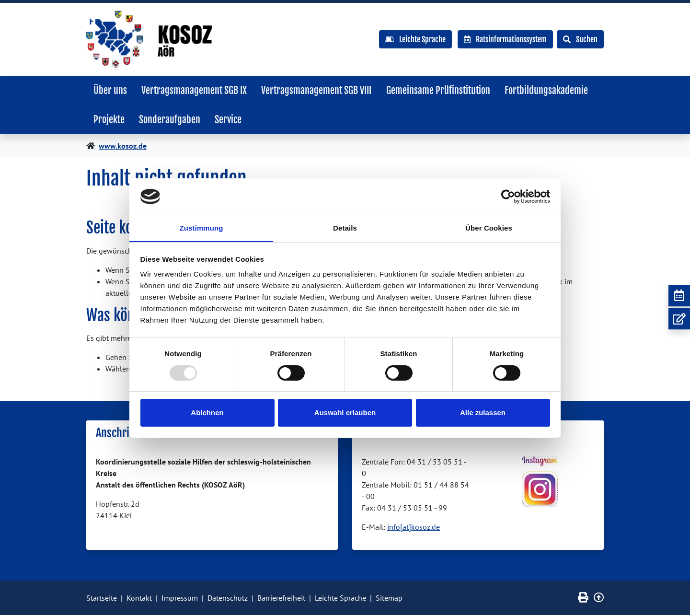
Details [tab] (345, 228)
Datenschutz (228, 599)
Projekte (109, 120)
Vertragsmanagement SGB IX (195, 90)
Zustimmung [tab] (201, 228)
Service (230, 120)
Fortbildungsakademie (550, 90)
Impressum (180, 599)
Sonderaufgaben (171, 120)
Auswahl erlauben (345, 413)
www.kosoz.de (123, 147)
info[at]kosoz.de (414, 528)
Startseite (102, 599)
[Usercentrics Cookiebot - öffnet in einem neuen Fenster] (508, 196)
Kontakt (139, 599)
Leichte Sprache (340, 599)
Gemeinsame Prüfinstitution (441, 90)
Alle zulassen (483, 413)
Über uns (111, 90)
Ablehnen (207, 413)
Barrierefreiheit (281, 599)
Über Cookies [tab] (489, 228)
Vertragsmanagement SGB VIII (319, 90)
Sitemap (389, 599)
